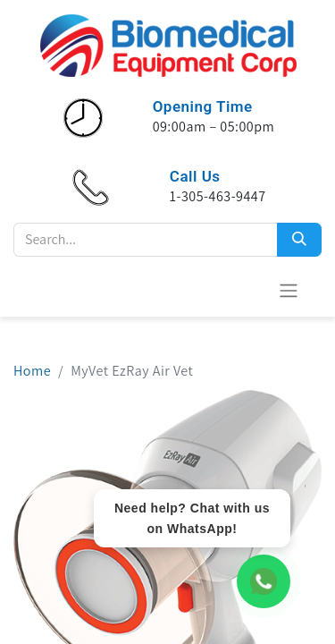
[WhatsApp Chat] (264, 581)
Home (32, 371)
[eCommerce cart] (245, 290)
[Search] (299, 240)
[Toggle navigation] (289, 290)
